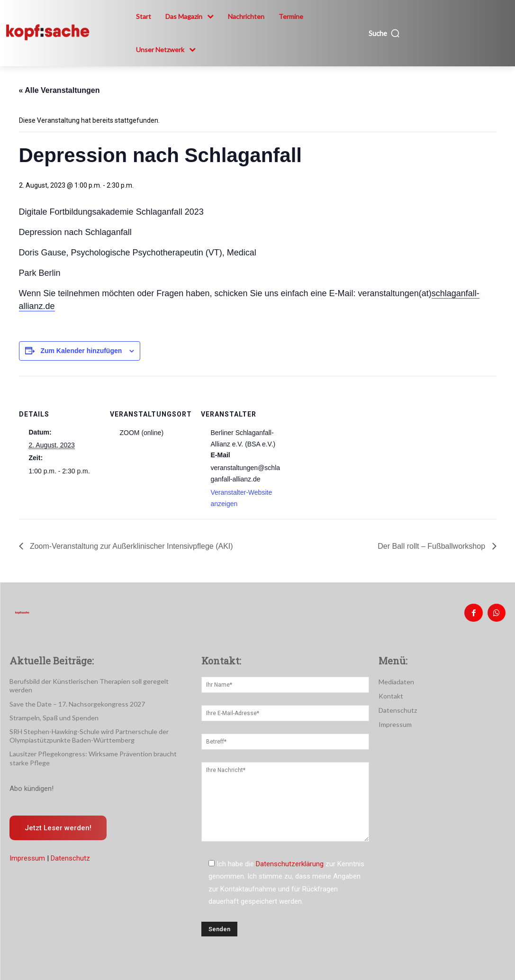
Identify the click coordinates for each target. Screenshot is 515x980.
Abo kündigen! (32, 776)
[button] (384, 33)
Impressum (27, 847)
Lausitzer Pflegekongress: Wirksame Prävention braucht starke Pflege (96, 747)
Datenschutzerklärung (290, 862)
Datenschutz (70, 847)
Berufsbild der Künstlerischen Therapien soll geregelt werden (93, 680)
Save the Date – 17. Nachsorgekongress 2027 (73, 693)
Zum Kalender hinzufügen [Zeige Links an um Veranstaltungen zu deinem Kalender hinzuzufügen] (81, 351)
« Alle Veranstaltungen (59, 90)
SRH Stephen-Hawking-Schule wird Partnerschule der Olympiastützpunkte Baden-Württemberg (82, 725)
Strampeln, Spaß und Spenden (51, 707)
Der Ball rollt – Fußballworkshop (432, 546)
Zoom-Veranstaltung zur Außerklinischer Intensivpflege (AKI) (131, 546)
